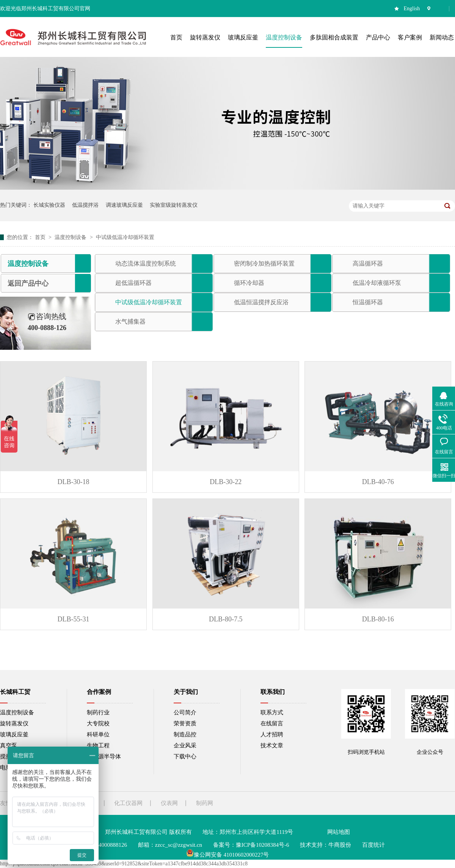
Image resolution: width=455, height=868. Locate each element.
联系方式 (272, 712)
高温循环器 (368, 263)
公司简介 (185, 712)
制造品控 (185, 734)
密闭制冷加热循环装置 (264, 263)
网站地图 (339, 832)
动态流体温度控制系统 (146, 263)
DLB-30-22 (226, 482)
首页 (41, 237)
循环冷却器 (249, 283)
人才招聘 (272, 734)
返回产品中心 (28, 283)
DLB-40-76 (378, 482)
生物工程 (98, 745)
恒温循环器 (368, 302)
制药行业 (98, 712)
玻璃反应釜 (14, 734)
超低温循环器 (133, 283)
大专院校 (98, 723)
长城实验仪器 (49, 205)
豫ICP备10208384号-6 (263, 845)
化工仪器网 (128, 803)
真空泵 (9, 745)
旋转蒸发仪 (14, 723)
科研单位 (98, 734)
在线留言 (272, 723)
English (412, 9)
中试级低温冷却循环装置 (125, 237)
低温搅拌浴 (85, 205)
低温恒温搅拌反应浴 (261, 302)
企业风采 (185, 745)
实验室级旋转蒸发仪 (174, 205)
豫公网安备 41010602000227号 (228, 855)
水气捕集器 (130, 322)
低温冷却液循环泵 (377, 283)
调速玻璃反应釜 (124, 205)
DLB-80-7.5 (226, 619)
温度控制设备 (71, 237)
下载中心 (185, 756)
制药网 (205, 803)
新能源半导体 (104, 756)
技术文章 (272, 745)
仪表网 (169, 803)
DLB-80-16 (378, 619)
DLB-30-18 (74, 482)
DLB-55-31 (74, 619)
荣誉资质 (185, 723)
